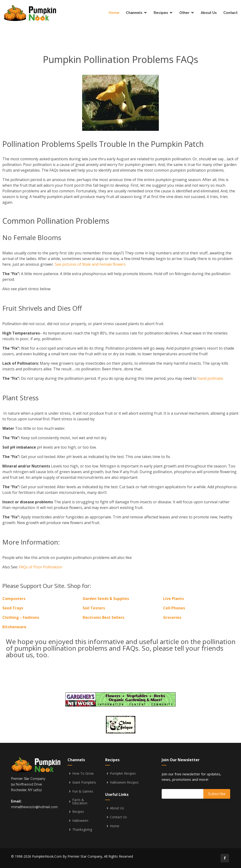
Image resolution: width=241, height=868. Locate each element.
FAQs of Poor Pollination (40, 567)
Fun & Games (83, 791)
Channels (134, 13)
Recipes (161, 13)
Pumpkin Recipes (123, 773)
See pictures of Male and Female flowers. (91, 264)
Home (114, 13)
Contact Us (118, 817)
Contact (230, 13)
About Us (209, 13)
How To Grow (83, 773)
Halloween (80, 821)
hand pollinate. (211, 378)
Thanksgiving (82, 830)
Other (184, 13)
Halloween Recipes (124, 782)
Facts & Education (80, 802)
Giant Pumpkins (84, 782)
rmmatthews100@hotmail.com (34, 807)
